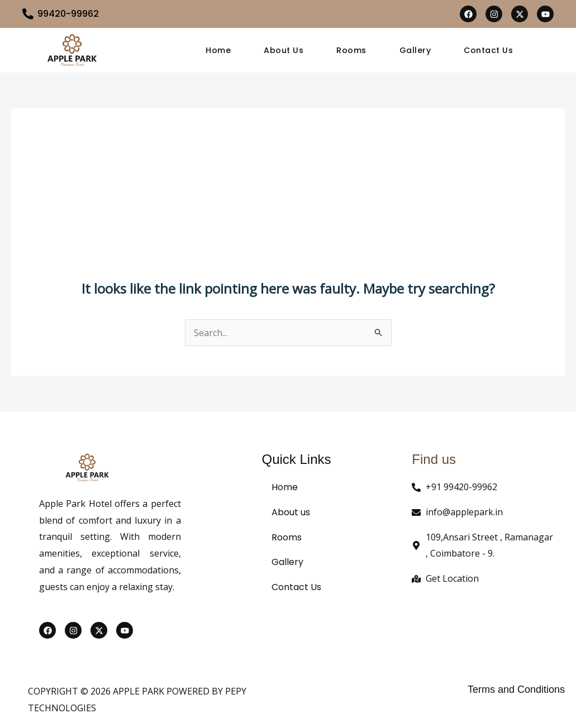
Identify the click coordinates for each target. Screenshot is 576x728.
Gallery (416, 50)
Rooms (351, 50)
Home (217, 50)
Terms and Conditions (516, 689)
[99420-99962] (28, 14)
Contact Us (489, 50)
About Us (283, 50)
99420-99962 (68, 14)
